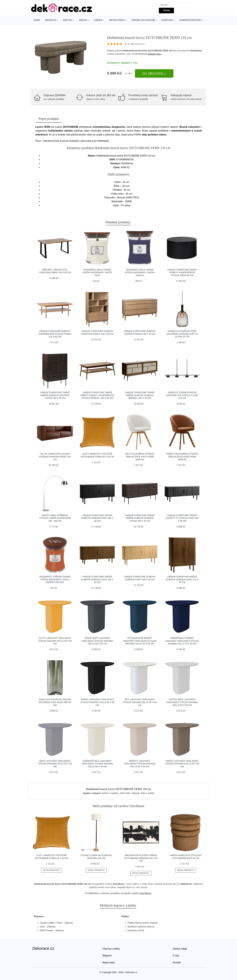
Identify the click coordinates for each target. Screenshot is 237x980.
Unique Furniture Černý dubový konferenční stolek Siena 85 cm (182, 272)
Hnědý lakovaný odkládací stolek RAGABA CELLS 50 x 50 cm (182, 764)
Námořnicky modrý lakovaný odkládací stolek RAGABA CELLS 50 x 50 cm (182, 641)
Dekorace (51, 20)
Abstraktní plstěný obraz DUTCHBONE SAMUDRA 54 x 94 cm (141, 858)
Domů (37, 20)
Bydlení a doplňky (110, 793)
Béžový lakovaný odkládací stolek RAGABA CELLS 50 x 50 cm (140, 764)
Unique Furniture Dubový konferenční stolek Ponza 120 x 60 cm (55, 334)
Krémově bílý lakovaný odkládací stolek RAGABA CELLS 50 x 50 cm (97, 764)
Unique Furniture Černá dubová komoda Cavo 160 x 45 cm (97, 518)
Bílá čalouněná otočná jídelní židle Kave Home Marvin (140, 457)
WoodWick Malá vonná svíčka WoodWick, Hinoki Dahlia (140, 272)
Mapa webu (109, 962)
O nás (176, 956)
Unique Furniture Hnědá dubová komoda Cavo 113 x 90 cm (182, 579)
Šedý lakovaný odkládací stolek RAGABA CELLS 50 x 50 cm (55, 764)
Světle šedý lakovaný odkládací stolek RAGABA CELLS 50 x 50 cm (182, 702)
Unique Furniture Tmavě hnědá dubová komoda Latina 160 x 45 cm (140, 518)
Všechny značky (111, 949)
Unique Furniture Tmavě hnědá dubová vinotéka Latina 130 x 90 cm (55, 395)
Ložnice (98, 20)
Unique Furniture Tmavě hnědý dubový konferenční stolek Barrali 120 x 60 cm (97, 395)
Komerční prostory (190, 20)
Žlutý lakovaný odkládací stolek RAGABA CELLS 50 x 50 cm (55, 641)
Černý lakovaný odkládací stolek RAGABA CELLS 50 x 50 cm (97, 702)
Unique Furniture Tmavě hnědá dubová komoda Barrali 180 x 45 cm (140, 395)
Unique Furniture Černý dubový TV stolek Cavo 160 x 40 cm (182, 518)
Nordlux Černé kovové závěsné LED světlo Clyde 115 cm (182, 395)
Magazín (107, 956)
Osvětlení (167, 20)
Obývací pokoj (117, 20)
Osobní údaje (180, 949)
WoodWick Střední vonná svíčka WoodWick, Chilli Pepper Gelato (55, 579)
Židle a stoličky (148, 793)
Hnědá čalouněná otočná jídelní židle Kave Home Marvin (182, 457)
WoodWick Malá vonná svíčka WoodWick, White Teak (97, 272)
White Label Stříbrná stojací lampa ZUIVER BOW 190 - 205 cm (55, 518)
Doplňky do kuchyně (143, 20)
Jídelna (83, 20)
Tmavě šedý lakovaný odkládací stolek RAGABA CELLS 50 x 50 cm (97, 641)
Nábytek (67, 20)
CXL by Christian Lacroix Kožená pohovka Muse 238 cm (55, 457)
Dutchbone (196, 51)
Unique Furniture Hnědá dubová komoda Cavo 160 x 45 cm (97, 579)
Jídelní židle (125, 793)
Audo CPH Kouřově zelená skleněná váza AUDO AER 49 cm (55, 702)
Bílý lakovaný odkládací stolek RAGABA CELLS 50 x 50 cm (140, 702)
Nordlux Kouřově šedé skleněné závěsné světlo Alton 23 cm (182, 334)
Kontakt (177, 962)
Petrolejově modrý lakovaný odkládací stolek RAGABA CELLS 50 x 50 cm (140, 641)
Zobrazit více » (155, 54)
